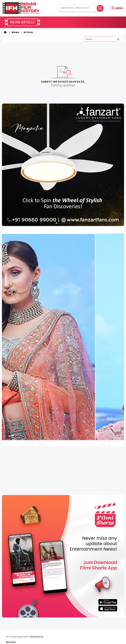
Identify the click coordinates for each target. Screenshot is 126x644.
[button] (117, 8)
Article (28, 32)
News (15, 32)
